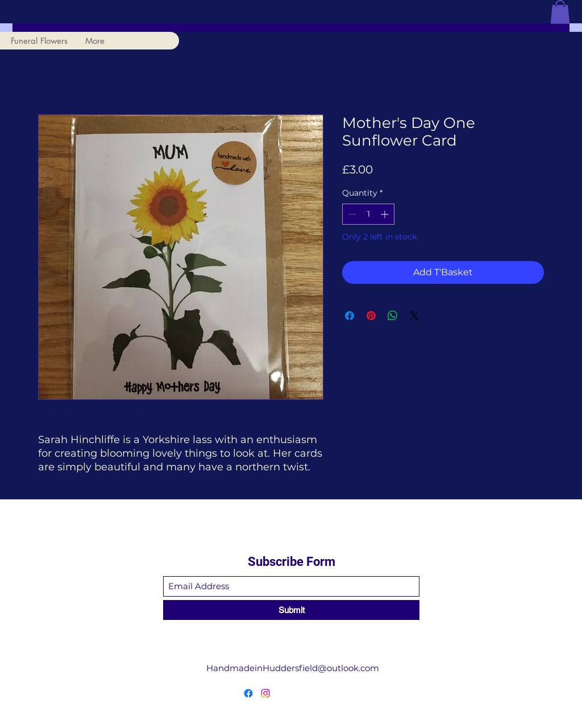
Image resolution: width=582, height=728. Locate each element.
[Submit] (291, 610)
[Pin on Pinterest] (371, 316)
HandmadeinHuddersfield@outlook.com (293, 668)
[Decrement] (351, 214)
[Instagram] (265, 693)
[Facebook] (248, 693)
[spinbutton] (368, 214)
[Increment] (386, 214)
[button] (560, 12)
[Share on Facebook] (350, 316)
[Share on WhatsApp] (393, 316)
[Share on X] (414, 316)
